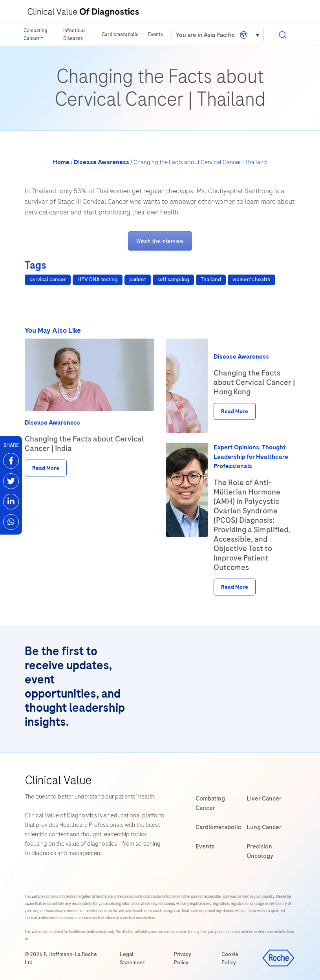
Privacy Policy (183, 958)
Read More (46, 468)
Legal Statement (132, 958)
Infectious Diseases (75, 35)
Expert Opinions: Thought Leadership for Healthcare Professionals (251, 457)
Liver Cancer (264, 799)
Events (155, 35)
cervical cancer (48, 279)
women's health (251, 279)
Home (61, 162)
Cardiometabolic (120, 35)
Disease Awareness (101, 162)
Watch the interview (160, 241)
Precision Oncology (260, 851)
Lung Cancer (264, 827)
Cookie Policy (230, 958)
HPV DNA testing (98, 279)
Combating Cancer (36, 35)
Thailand (211, 279)
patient (138, 279)
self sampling (173, 279)
